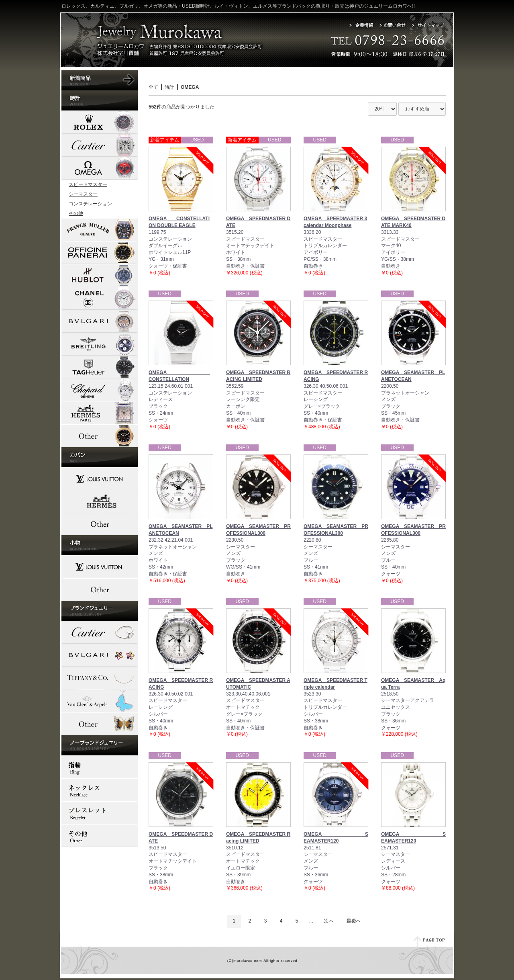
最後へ (354, 921)
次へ (329, 921)
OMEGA (190, 87)
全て (153, 87)
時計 (169, 87)
